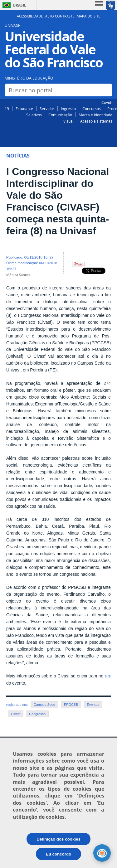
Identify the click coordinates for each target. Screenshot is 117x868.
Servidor (47, 109)
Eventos (93, 705)
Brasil (20, 5)
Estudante (24, 109)
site (108, 676)
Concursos (92, 109)
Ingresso (68, 109)
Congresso (37, 714)
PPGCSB (71, 705)
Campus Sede (44, 705)
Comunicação (60, 115)
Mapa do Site (88, 16)
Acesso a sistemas (96, 121)
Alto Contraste (60, 16)
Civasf (16, 714)
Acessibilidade (30, 16)
